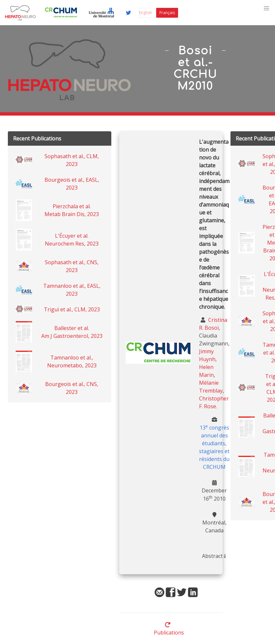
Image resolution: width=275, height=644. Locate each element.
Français (167, 13)
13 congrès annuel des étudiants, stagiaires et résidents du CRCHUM (214, 447)
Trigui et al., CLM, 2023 (72, 309)
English (146, 13)
